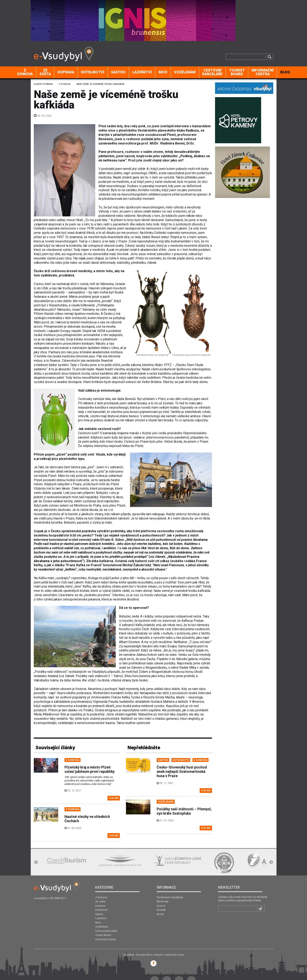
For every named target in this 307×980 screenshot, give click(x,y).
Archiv (160, 914)
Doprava (66, 72)
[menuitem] (25, 72)
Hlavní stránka (43, 84)
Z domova (25, 72)
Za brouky (85, 399)
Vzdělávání (185, 72)
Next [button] (271, 862)
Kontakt (161, 910)
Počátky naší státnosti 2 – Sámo (99, 676)
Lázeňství (142, 72)
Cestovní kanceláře (212, 72)
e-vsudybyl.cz (42, 898)
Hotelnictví (93, 72)
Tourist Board (237, 72)
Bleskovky (163, 901)
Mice (163, 72)
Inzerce (161, 906)
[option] (67, 861)
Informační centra (263, 72)
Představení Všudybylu (170, 897)
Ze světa (45, 72)
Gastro (118, 72)
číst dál (114, 798)
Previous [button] (36, 862)
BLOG (285, 72)
